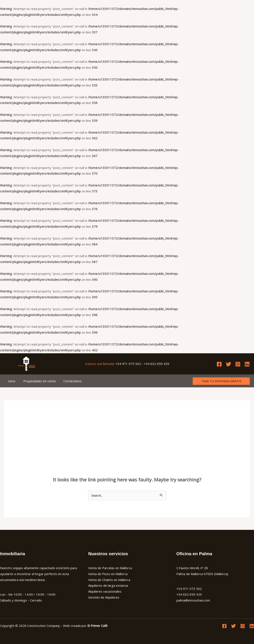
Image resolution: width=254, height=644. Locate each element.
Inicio (11, 381)
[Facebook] (219, 364)
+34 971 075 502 (128, 364)
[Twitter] (229, 364)
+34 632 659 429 (157, 364)
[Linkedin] (247, 364)
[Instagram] (238, 364)
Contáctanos (69, 381)
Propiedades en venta (37, 381)
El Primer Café (98, 626)
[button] (221, 381)
